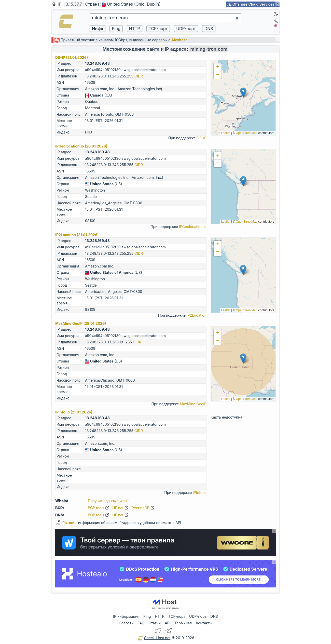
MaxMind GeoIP (193, 404)
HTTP (160, 616)
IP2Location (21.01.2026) (77, 235)
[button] (243, 93)
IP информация (126, 616)
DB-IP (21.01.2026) (72, 57)
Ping (147, 616)
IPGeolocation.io (193, 227)
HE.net (120, 508)
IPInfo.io (200, 493)
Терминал (183, 623)
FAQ (141, 623)
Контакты (204, 623)
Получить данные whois (109, 501)
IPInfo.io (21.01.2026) (74, 412)
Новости (126, 623)
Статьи (154, 623)
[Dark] (276, 14)
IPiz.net (65, 523)
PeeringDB (143, 508)
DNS (214, 616)
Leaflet (226, 133)
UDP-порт (198, 616)
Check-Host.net (154, 638)
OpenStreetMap (247, 133)
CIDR (139, 76)
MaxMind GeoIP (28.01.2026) (81, 323)
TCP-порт (177, 616)
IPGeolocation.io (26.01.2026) (81, 146)
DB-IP (202, 138)
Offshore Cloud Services (253, 4)
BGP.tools (99, 508)
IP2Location (197, 315)
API (168, 623)
